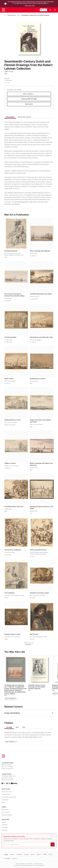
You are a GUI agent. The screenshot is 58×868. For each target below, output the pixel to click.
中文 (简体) (7, 859)
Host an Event (5, 812)
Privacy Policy (29, 864)
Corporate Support (7, 815)
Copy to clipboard (11, 742)
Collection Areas (6, 794)
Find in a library (29, 94)
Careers (4, 822)
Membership (5, 810)
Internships (5, 830)
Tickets (44, 10)
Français (26, 854)
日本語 (45, 854)
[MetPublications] (12, 15)
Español (12, 854)
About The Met (6, 789)
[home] (5, 15)
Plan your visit (31, 6)
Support (4, 807)
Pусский (14, 859)
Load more (29, 644)
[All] (19, 15)
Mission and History (7, 792)
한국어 (50, 854)
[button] (50, 10)
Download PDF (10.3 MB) (29, 99)
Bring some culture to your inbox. (14, 837)
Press (3, 802)
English (6, 854)
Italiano (33, 854)
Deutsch (39, 854)
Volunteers (5, 825)
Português (19, 854)
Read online (29, 104)
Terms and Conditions (20, 864)
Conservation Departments (9, 797)
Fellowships (5, 827)
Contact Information (38, 864)
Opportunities (5, 819)
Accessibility (5, 800)
